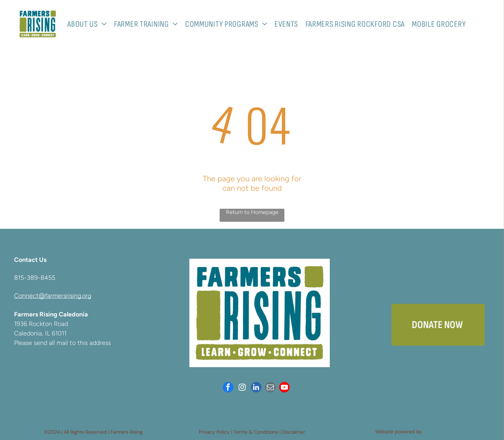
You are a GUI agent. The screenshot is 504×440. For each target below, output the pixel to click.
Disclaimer (294, 432)
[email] (270, 388)
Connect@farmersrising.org (53, 296)
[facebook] (228, 388)
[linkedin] (256, 388)
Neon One (435, 432)
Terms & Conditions (256, 432)
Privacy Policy (214, 432)
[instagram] (242, 388)
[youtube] (284, 388)
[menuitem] (90, 24)
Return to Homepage (252, 212)
